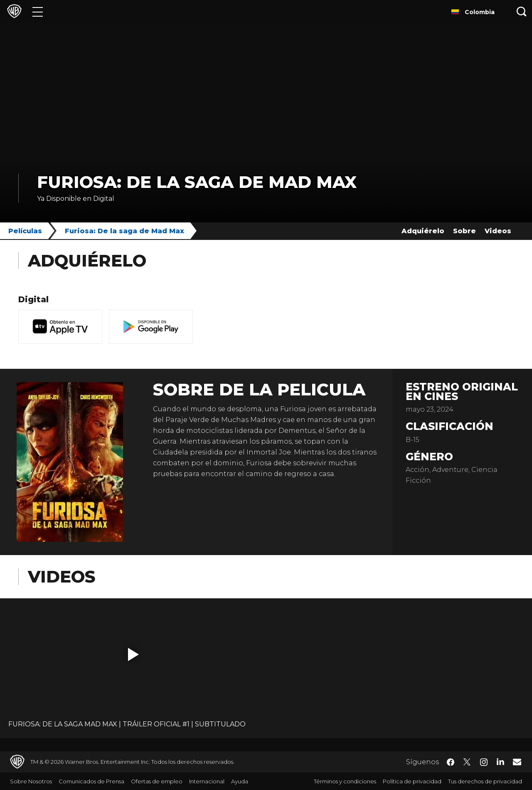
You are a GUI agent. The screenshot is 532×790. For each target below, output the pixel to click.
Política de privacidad (412, 781)
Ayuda (240, 781)
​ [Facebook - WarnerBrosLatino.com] (451, 762)
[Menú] (38, 11)
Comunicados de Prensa (91, 781)
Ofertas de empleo (157, 781)
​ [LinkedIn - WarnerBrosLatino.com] (500, 761)
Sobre (464, 231)
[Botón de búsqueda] (522, 11)
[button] (133, 654)
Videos (498, 231)
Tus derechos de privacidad (485, 781)
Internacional (207, 781)
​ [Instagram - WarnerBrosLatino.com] (484, 762)
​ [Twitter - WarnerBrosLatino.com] (467, 762)
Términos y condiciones (345, 781)
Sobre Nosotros (31, 781)
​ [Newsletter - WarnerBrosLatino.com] (517, 762)
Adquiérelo (423, 231)
